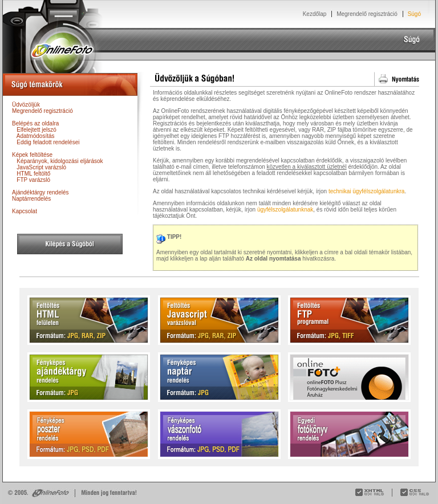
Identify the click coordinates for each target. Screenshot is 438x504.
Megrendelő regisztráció (367, 14)
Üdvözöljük (26, 105)
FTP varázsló (33, 180)
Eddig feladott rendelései (48, 142)
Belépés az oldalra (35, 123)
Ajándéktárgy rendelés (40, 192)
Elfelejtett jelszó (36, 130)
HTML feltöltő (33, 174)
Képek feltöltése (32, 155)
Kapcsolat (25, 211)
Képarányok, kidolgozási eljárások (60, 161)
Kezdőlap (315, 14)
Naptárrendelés (31, 199)
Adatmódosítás (36, 136)
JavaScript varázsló (41, 167)
